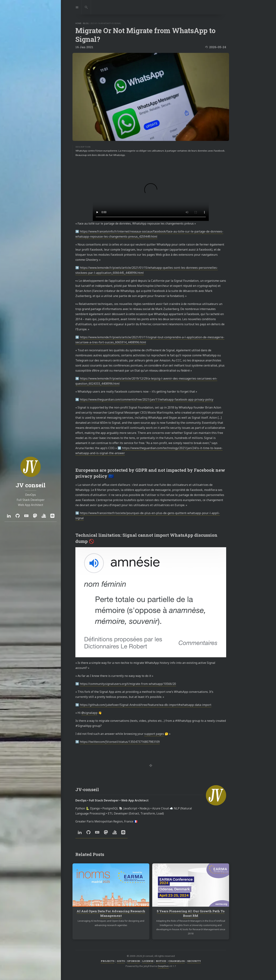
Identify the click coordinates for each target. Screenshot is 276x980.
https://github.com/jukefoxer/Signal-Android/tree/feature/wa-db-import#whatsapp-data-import (146, 705)
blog (86, 23)
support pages (154, 734)
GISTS (121, 961)
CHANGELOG (177, 961)
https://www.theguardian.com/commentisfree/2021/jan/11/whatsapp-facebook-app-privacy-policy (147, 399)
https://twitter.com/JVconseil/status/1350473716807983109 (120, 742)
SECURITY (194, 961)
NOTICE (161, 961)
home (78, 23)
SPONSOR (134, 961)
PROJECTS (108, 961)
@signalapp (89, 713)
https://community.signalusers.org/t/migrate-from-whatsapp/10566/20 (128, 684)
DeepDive (163, 966)
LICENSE (148, 961)
